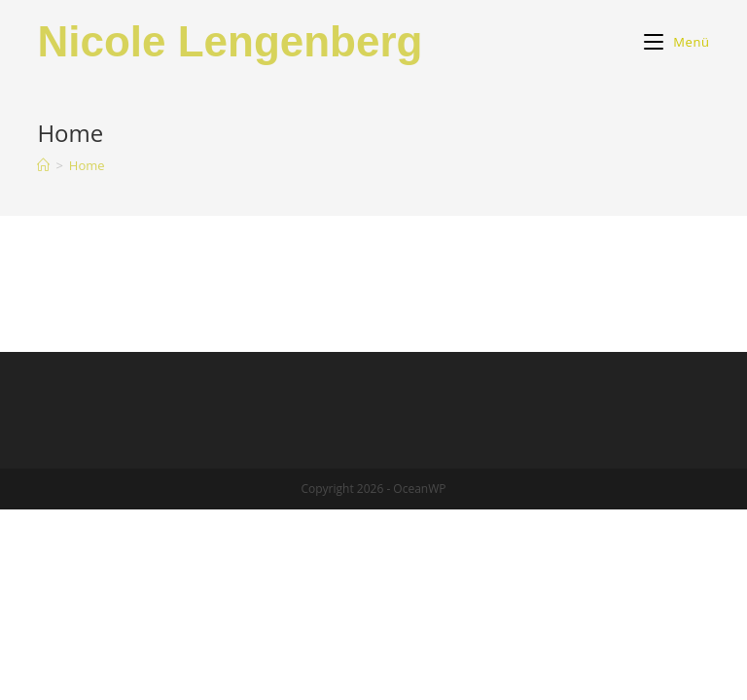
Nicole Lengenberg (230, 41)
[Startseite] (43, 165)
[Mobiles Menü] (676, 42)
